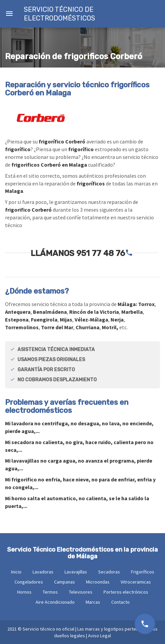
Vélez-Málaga (91, 319)
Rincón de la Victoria (94, 312)
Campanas (65, 582)
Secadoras (109, 572)
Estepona (17, 319)
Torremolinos (22, 327)
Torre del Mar (57, 327)
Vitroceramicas (136, 582)
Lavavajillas (76, 572)
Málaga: (128, 304)
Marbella (132, 312)
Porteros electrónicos (126, 592)
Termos (50, 592)
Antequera (18, 312)
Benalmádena (50, 312)
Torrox (146, 304)
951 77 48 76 (101, 253)
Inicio (16, 572)
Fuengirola (44, 319)
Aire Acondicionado (55, 602)
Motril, (110, 327)
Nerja (117, 319)
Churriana (88, 327)
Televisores (81, 592)
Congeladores (29, 582)
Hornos (24, 592)
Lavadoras (43, 572)
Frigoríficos (143, 572)
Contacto (120, 602)
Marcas (93, 602)
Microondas (98, 582)
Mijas (66, 319)
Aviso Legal (99, 636)
